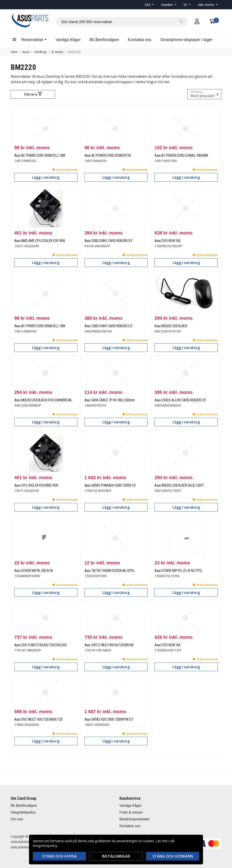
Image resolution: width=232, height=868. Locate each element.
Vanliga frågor (68, 40)
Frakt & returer (131, 812)
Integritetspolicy (23, 812)
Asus (26, 52)
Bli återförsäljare (104, 40)
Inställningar (116, 856)
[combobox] (122, 22)
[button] (149, 5)
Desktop (40, 52)
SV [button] (186, 5)
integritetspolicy (45, 846)
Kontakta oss (140, 40)
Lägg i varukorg (46, 177)
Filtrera (33, 94)
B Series (57, 52)
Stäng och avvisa (59, 856)
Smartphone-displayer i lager (186, 40)
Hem (14, 52)
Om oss (17, 819)
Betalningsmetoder (134, 819)
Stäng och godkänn (173, 856)
